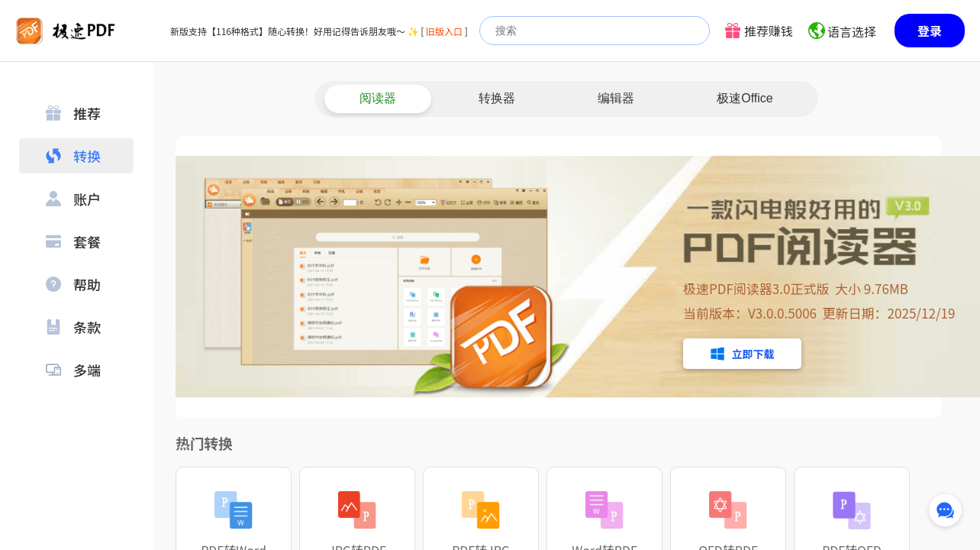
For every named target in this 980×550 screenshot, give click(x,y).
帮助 (73, 284)
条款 (73, 327)
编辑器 (616, 98)
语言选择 (852, 31)
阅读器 (378, 98)
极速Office (745, 98)
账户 (73, 199)
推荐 (73, 113)
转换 (73, 156)
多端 (73, 370)
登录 (930, 31)
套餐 (73, 241)
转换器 (497, 98)
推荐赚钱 (769, 31)
